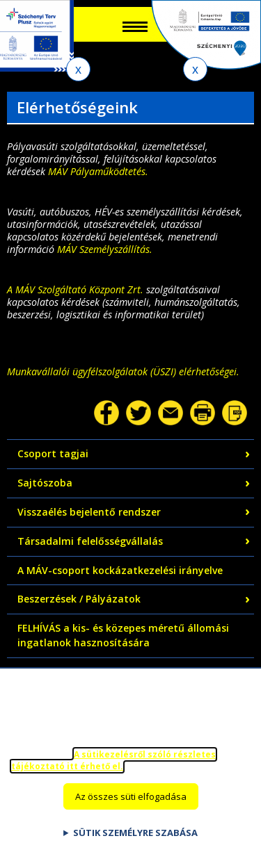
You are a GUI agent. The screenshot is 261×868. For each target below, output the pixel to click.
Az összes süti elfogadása (131, 805)
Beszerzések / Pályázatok (79, 599)
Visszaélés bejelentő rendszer (89, 512)
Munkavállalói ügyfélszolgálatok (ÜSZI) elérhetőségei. (123, 371)
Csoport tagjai (53, 453)
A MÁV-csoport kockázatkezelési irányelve (120, 570)
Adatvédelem (49, 672)
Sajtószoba (45, 483)
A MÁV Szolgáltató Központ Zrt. (75, 289)
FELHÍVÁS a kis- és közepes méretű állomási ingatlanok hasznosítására (123, 635)
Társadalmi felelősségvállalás (90, 541)
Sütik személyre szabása (135, 841)
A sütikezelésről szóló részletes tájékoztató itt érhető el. (113, 769)
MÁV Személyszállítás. (105, 249)
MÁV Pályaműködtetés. (98, 171)
